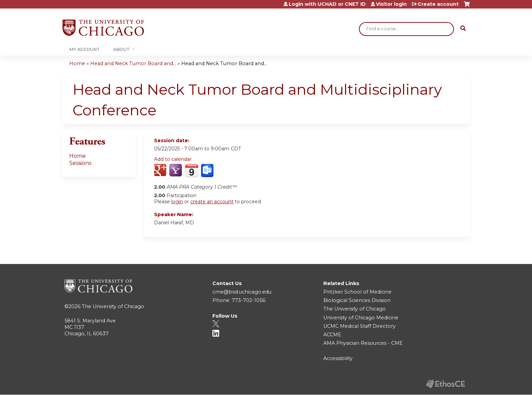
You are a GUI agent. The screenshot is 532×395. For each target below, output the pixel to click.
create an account (212, 202)
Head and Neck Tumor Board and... (133, 63)
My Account (84, 49)
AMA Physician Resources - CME (363, 343)
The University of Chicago (113, 306)
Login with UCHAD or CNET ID (327, 4)
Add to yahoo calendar (176, 171)
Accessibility (338, 358)
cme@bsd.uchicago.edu (242, 292)
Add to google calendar (161, 171)
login (177, 202)
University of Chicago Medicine (361, 318)
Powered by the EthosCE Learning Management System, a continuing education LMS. (445, 384)
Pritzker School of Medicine (357, 292)
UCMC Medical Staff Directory (359, 326)
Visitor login (391, 4)
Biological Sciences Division (357, 300)
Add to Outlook (208, 171)
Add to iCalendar (192, 170)
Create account (438, 4)
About (121, 49)
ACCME (332, 335)
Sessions (80, 163)
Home (77, 63)
